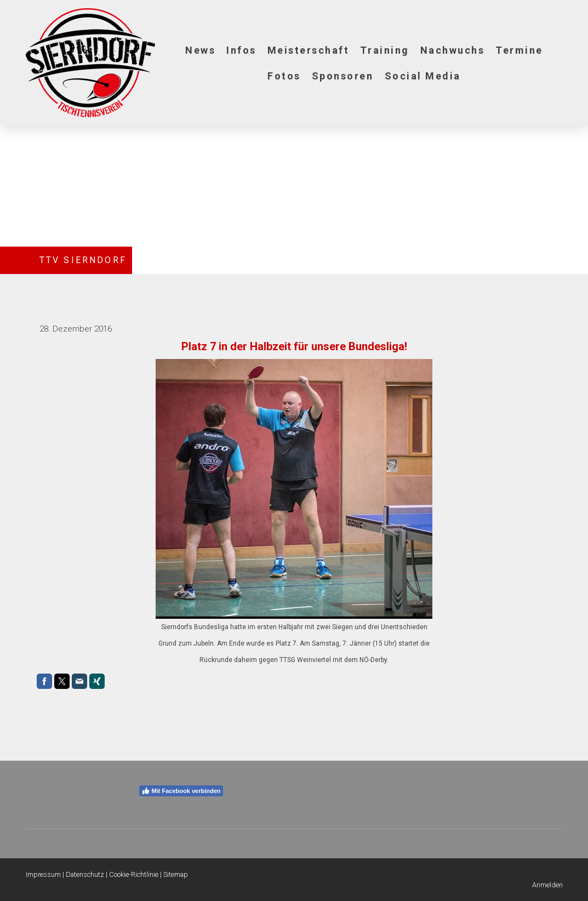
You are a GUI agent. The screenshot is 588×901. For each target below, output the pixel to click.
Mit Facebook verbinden (181, 791)
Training (384, 50)
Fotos (284, 76)
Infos (241, 50)
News (200, 50)
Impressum (43, 874)
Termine (519, 50)
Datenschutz (85, 874)
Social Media (423, 76)
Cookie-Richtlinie (134, 874)
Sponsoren (343, 76)
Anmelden (547, 885)
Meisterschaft (309, 50)
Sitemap (176, 874)
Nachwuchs (453, 50)
